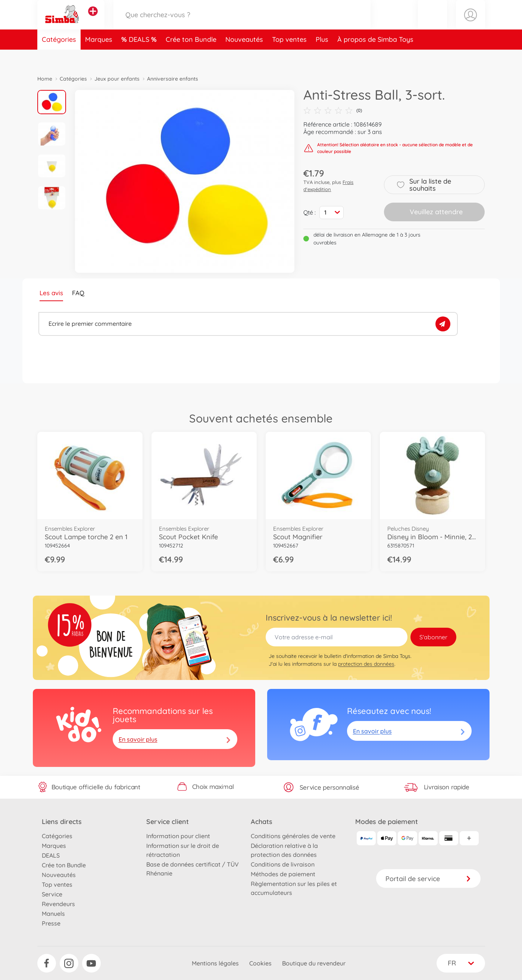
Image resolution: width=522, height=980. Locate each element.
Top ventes (289, 57)
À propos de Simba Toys (375, 57)
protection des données (366, 664)
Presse (51, 923)
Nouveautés (244, 57)
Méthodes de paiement (283, 874)
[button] (432, 24)
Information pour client (178, 836)
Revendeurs (58, 904)
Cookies (260, 963)
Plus (322, 57)
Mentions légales (215, 963)
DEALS (140, 57)
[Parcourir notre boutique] (242, 24)
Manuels (53, 914)
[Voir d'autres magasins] (93, 20)
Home (45, 79)
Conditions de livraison (283, 864)
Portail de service (428, 879)
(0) (333, 110)
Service (52, 894)
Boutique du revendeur (314, 963)
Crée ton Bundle (191, 57)
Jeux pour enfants (117, 79)
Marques (99, 57)
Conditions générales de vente (293, 836)
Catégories (59, 57)
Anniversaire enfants (173, 79)
